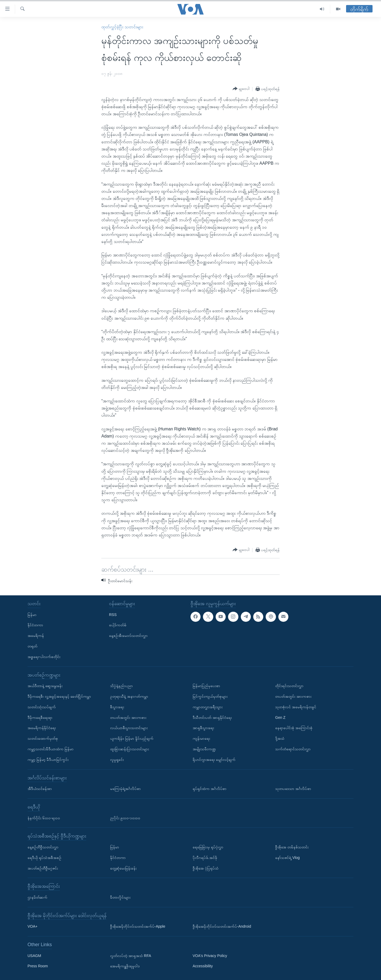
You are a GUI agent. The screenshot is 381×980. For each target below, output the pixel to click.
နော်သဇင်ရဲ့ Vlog (287, 857)
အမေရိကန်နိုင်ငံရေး (42, 728)
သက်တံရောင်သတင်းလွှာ (293, 749)
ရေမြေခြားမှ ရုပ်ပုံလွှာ (208, 847)
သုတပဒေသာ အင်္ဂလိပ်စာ (293, 789)
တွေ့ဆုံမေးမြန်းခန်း (123, 868)
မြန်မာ (32, 614)
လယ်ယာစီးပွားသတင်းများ (129, 728)
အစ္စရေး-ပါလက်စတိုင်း (44, 656)
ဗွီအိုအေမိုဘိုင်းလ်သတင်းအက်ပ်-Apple (138, 926)
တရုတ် (32, 646)
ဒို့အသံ (280, 738)
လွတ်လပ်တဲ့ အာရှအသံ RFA (131, 955)
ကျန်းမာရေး (201, 738)
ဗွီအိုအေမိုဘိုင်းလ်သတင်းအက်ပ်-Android (222, 926)
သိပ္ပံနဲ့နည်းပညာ (121, 686)
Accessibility (203, 966)
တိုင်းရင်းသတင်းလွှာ (289, 686)
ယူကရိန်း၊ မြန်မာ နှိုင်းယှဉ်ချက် (132, 738)
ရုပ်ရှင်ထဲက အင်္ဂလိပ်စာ (210, 789)
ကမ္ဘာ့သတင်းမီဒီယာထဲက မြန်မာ (51, 749)
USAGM (34, 955)
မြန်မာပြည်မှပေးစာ (206, 686)
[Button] (241, 89)
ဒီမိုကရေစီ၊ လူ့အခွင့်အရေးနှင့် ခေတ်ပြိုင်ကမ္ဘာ (59, 696)
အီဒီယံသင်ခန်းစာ (40, 789)
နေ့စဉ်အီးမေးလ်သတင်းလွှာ (128, 636)
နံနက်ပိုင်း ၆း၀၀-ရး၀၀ (44, 818)
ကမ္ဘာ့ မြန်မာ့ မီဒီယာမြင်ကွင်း (48, 759)
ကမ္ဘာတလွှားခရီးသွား (208, 707)
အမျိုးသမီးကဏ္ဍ (204, 749)
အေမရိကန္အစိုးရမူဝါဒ (125, 966)
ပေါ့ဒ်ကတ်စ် (118, 625)
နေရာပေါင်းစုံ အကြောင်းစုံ (294, 728)
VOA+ (33, 926)
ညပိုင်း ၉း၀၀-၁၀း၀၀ (125, 818)
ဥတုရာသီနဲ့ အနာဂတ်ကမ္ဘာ (129, 696)
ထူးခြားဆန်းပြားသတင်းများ (130, 749)
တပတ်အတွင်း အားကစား (128, 717)
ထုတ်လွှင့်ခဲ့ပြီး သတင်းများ (122, 27)
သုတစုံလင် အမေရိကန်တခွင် (296, 707)
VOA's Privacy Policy (210, 955)
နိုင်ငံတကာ (35, 625)
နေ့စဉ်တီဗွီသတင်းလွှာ (43, 847)
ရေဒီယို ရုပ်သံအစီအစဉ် (44, 857)
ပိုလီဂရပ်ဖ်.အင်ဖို (205, 857)
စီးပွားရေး (117, 707)
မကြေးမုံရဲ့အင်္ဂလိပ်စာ (125, 789)
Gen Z (280, 717)
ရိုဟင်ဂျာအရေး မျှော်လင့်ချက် (214, 759)
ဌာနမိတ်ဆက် (37, 897)
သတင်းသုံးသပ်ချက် (42, 707)
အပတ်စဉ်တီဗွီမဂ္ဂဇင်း (43, 868)
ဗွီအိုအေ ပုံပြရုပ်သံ (206, 868)
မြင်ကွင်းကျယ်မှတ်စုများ (210, 696)
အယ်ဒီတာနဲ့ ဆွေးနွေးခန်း (45, 686)
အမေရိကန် (36, 636)
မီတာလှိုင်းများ (120, 897)
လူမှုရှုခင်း (117, 759)
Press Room (38, 966)
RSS (113, 614)
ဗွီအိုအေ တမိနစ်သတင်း (292, 847)
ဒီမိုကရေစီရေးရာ (40, 717)
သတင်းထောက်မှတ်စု (43, 738)
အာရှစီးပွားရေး (203, 728)
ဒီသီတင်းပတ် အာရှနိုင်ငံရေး (212, 717)
